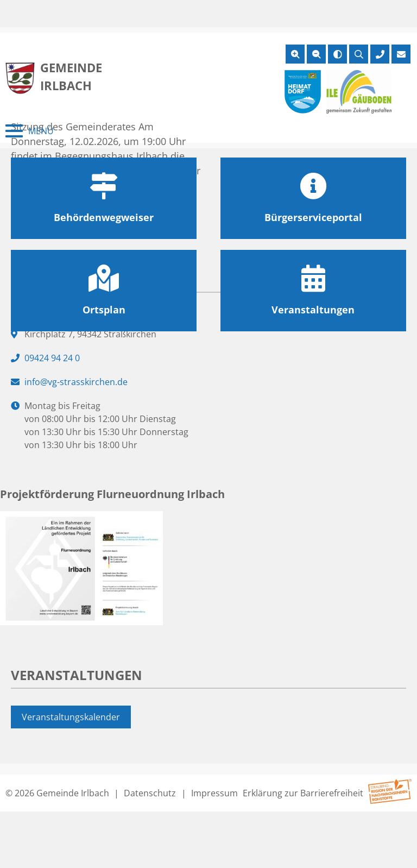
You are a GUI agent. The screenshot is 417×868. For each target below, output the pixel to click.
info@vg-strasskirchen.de (76, 382)
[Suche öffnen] (359, 54)
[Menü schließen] (30, 131)
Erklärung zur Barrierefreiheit (303, 793)
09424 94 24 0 (52, 358)
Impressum (214, 793)
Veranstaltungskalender (71, 717)
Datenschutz (150, 793)
